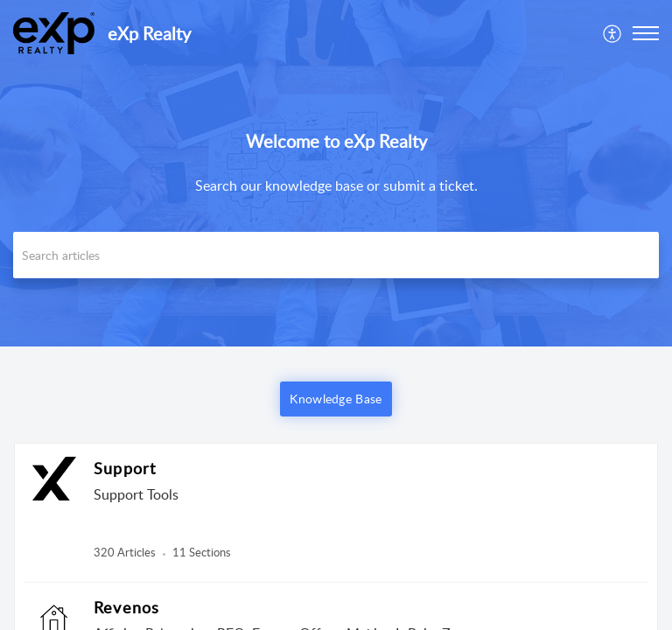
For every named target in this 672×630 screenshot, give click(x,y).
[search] (336, 255)
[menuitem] (613, 33)
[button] (646, 33)
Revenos (126, 607)
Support (125, 468)
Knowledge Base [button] (336, 399)
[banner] (336, 173)
